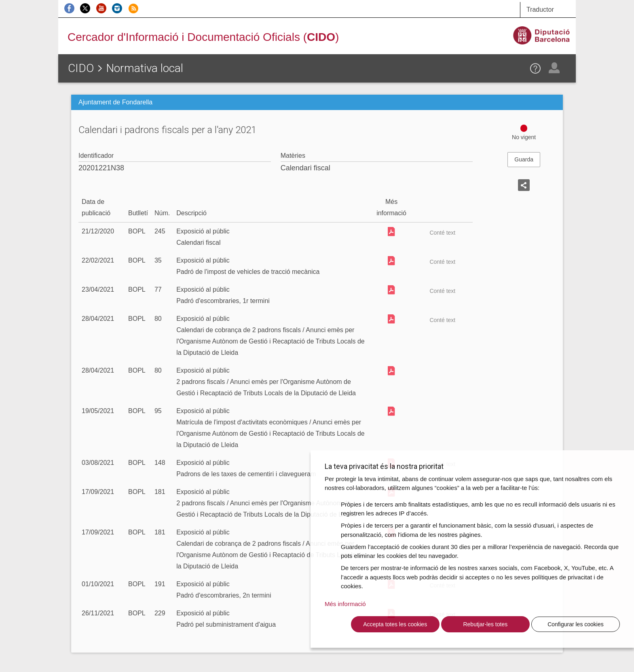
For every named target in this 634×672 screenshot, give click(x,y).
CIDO (81, 68)
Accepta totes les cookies (395, 624)
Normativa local (145, 68)
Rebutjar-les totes (485, 624)
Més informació (345, 604)
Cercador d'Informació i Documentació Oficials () (203, 37)
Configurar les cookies (576, 624)
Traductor (540, 10)
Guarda (524, 159)
